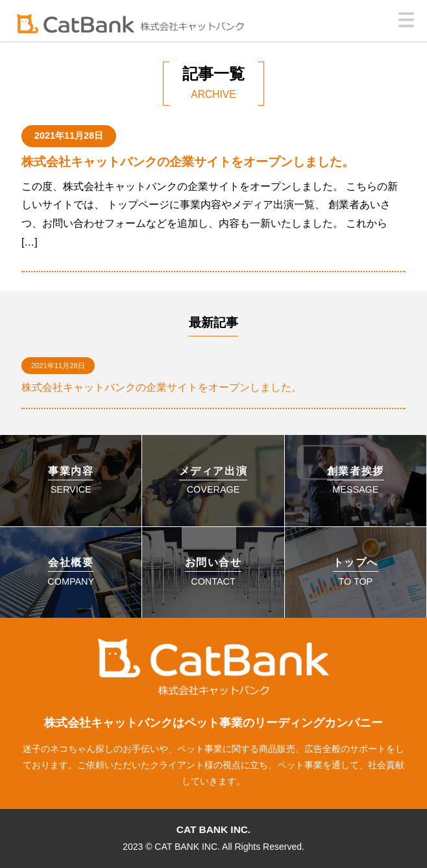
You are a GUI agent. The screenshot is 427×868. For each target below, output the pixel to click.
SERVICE (71, 480)
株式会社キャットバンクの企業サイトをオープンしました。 (188, 162)
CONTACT (213, 572)
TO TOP (356, 572)
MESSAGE (356, 480)
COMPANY (71, 572)
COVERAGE (213, 480)
